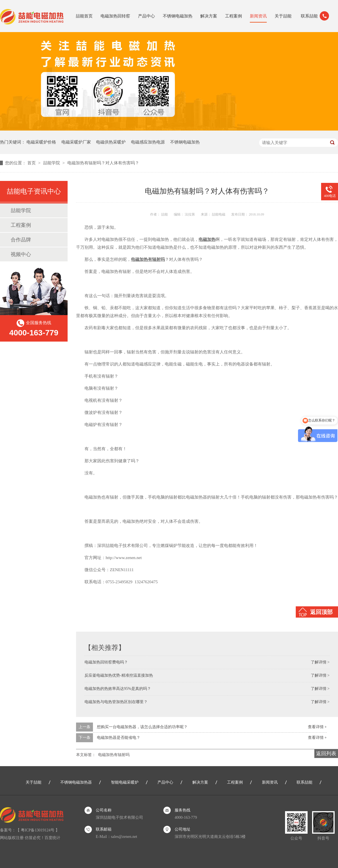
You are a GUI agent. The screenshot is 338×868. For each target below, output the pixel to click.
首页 (32, 163)
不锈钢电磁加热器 (76, 782)
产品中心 (146, 16)
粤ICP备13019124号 (38, 830)
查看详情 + (317, 727)
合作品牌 (21, 240)
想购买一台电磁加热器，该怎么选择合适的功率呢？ (142, 727)
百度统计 (52, 838)
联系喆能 (309, 16)
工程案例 (234, 16)
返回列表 (326, 753)
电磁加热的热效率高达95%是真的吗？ (118, 689)
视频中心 (21, 254)
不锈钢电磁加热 (178, 16)
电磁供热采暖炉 (111, 142)
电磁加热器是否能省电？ (119, 738)
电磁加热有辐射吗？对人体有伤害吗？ (103, 163)
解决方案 (209, 16)
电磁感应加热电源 (148, 142)
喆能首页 (84, 16)
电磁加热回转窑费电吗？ (106, 662)
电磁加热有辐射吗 (114, 755)
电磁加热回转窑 (115, 16)
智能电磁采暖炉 (125, 782)
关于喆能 (283, 16)
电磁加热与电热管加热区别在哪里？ (116, 702)
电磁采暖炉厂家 (76, 142)
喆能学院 (52, 163)
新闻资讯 (258, 16)
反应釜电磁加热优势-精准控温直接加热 (119, 675)
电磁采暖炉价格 (41, 142)
